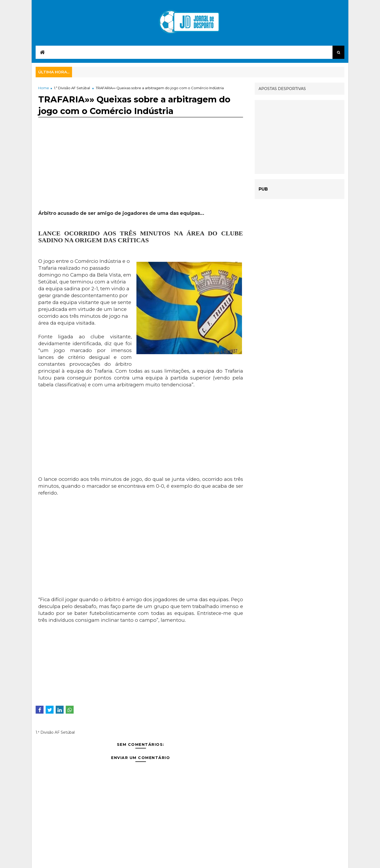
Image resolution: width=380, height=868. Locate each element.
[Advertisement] (141, 173)
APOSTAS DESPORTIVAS (282, 89)
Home (44, 88)
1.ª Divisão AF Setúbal (72, 88)
